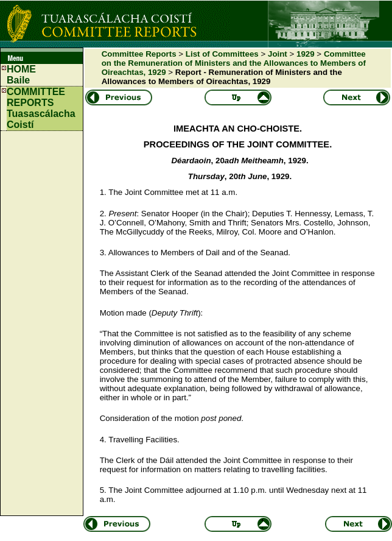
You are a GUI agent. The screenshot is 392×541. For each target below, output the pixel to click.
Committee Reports (139, 54)
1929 (306, 54)
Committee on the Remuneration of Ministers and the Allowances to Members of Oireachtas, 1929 (234, 63)
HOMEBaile (21, 75)
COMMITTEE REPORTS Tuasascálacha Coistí (41, 108)
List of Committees (222, 54)
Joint (278, 54)
